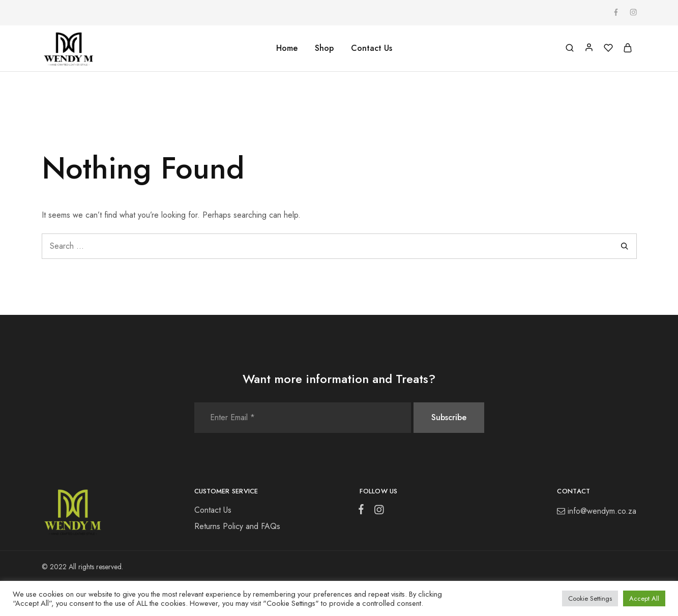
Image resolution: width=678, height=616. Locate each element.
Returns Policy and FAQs (237, 526)
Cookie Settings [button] (590, 598)
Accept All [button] (644, 598)
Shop (324, 48)
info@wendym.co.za (602, 511)
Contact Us (372, 48)
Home (287, 48)
